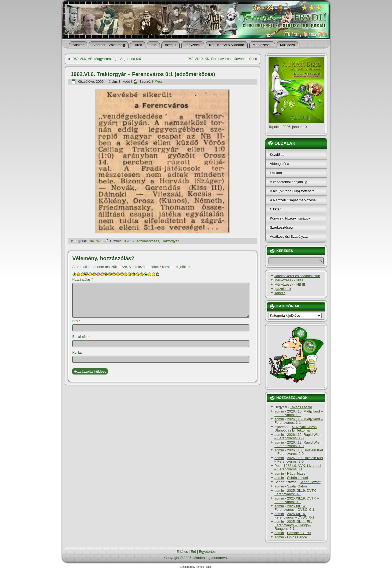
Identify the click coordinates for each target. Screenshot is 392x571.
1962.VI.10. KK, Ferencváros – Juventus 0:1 (220, 59)
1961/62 (94, 241)
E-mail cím (81, 337)
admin (279, 411)
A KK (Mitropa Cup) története (292, 191)
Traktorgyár (170, 241)
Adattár (78, 45)
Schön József (297, 478)
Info (153, 45)
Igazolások (283, 289)
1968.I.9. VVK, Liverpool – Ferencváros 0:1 (298, 467)
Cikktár (275, 209)
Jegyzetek (193, 45)
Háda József (297, 473)
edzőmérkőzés (148, 241)
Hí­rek (138, 45)
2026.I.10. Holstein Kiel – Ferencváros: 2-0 (299, 452)
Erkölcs (182, 552)
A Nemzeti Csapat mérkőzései (293, 200)
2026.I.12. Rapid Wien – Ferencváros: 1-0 (298, 436)
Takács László (301, 407)
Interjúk (171, 45)
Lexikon (276, 173)
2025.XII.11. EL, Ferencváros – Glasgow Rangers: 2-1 (293, 525)
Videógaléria (280, 164)
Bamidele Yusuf (299, 533)
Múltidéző (288, 45)
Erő (193, 552)
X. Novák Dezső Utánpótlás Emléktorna (296, 429)
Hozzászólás (82, 279)
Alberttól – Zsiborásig (109, 45)
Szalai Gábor (297, 486)
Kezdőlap (277, 155)
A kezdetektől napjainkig (289, 182)
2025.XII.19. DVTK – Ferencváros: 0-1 (297, 492)
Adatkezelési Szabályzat (289, 237)
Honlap (77, 353)
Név (76, 321)
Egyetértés (207, 552)
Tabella (280, 293)
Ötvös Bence (297, 537)
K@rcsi (158, 82)
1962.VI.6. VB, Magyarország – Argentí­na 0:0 (106, 59)
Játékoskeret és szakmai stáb (297, 276)
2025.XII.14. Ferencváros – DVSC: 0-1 (294, 508)
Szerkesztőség (281, 227)
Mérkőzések (262, 45)
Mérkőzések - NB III (290, 284)
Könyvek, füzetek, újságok (290, 218)
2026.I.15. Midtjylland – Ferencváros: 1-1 (299, 413)
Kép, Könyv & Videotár (227, 45)
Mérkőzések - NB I (289, 280)
